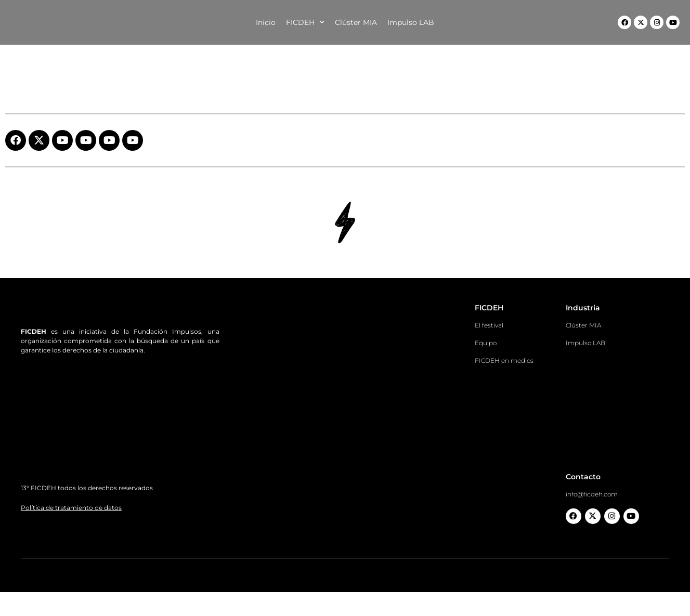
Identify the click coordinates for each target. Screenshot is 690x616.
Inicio (266, 22)
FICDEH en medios (504, 361)
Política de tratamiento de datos (71, 543)
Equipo (486, 343)
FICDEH (305, 22)
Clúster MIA (356, 22)
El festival (489, 325)
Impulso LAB (411, 22)
